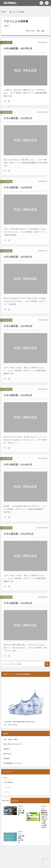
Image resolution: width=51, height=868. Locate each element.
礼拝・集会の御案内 (21, 813)
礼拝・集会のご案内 (11, 739)
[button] (41, 3)
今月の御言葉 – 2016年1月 (18, 119)
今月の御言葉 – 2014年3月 (18, 465)
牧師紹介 (7, 749)
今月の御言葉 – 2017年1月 (18, 48)
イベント (7, 792)
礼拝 (5, 778)
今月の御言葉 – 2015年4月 (18, 258)
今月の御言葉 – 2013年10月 (19, 535)
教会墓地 (7, 758)
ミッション (7, 787)
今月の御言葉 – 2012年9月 (18, 604)
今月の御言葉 (7, 42)
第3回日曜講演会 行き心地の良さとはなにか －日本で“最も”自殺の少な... (45, 819)
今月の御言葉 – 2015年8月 (18, 188)
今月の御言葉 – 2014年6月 (18, 396)
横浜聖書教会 (10, 3)
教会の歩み (7, 754)
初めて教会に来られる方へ (13, 744)
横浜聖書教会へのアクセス (13, 763)
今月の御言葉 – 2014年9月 (18, 327)
